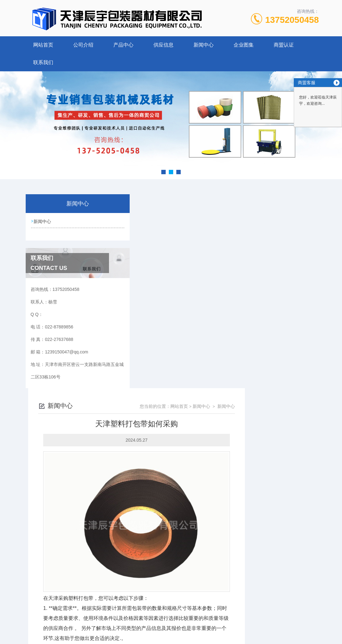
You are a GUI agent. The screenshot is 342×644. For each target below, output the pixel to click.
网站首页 (43, 45)
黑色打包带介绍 (145, 555)
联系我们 (43, 62)
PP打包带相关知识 (148, 565)
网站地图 (171, 634)
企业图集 (244, 45)
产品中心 (123, 45)
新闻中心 (204, 45)
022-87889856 (113, 604)
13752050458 (292, 20)
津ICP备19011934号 (215, 614)
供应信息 (163, 45)
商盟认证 (284, 45)
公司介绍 (83, 45)
